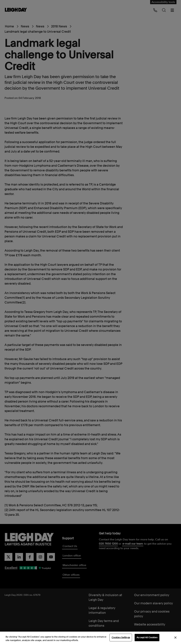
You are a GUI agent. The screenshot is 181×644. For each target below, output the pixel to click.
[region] (90, 638)
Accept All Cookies (147, 637)
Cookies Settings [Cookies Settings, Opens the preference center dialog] (121, 637)
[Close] (175, 638)
